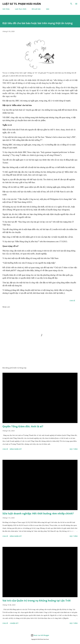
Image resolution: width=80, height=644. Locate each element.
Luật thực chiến (21, 9)
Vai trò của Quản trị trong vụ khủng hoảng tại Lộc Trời (37, 600)
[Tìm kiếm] (71, 4)
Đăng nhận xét (16, 449)
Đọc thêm (74, 449)
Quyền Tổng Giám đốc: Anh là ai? (23, 426)
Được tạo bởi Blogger (40, 635)
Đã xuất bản (36, 9)
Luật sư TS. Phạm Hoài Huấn (22, 4)
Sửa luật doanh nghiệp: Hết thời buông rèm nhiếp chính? (38, 513)
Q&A (48, 9)
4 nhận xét (14, 623)
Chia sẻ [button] (72, 301)
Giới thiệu (6, 9)
